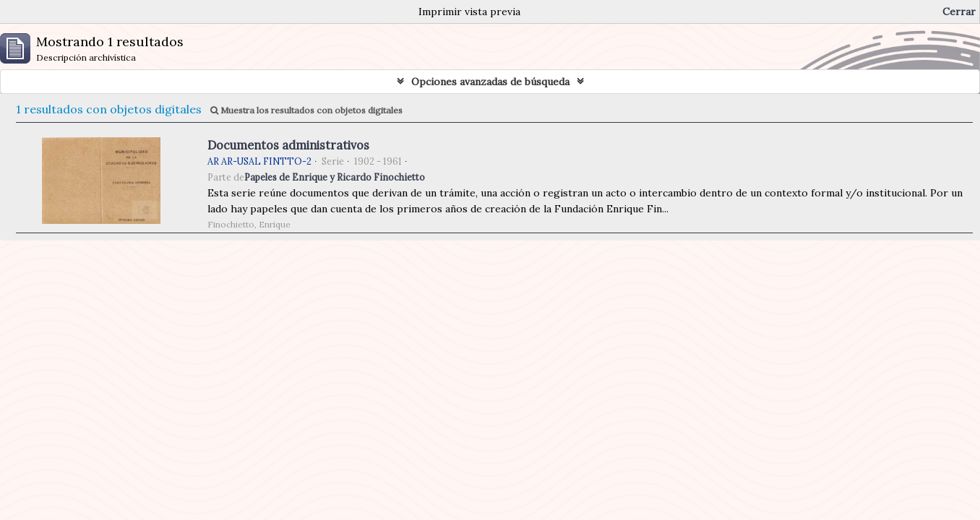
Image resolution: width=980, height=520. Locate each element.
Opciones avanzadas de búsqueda (490, 82)
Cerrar (959, 12)
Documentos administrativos (288, 145)
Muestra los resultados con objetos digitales (306, 110)
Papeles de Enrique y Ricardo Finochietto (335, 177)
